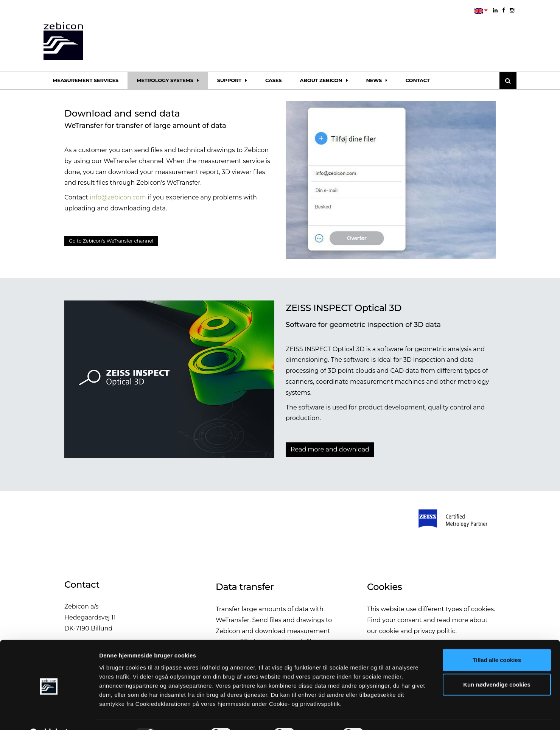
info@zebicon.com (118, 197)
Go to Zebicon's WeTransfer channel (123, 242)
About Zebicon (324, 80)
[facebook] (504, 10)
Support (232, 80)
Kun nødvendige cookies (497, 665)
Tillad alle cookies (497, 641)
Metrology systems (168, 80)
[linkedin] (495, 10)
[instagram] (512, 10)
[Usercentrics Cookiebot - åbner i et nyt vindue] (49, 715)
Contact (418, 80)
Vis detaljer (393, 715)
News (376, 80)
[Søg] (508, 81)
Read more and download (330, 449)
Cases (274, 80)
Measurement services (86, 80)
